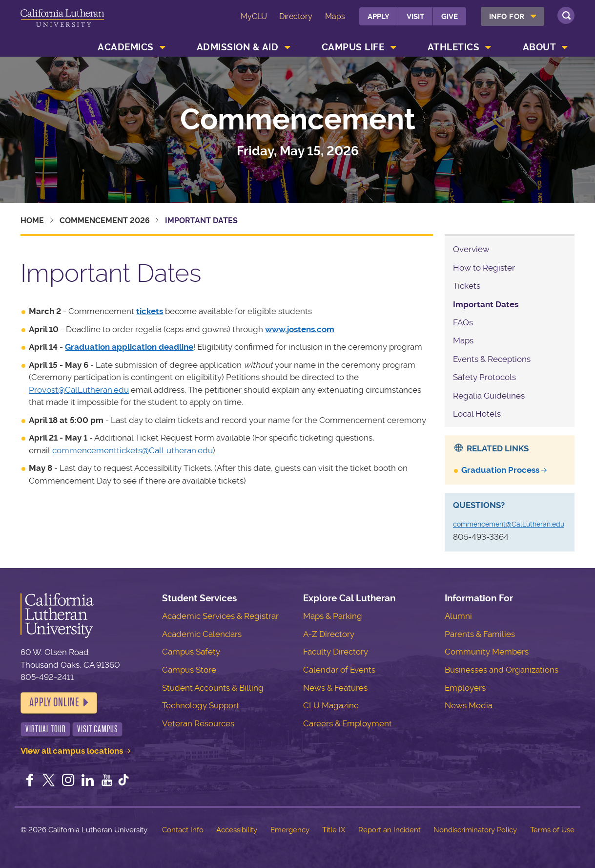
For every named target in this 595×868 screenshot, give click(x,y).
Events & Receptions (492, 359)
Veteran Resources (198, 723)
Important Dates (486, 304)
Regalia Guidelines (489, 396)
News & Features (335, 688)
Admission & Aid (238, 47)
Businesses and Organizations (502, 670)
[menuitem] (513, 16)
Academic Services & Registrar (220, 616)
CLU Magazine (331, 705)
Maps (335, 16)
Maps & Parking (333, 616)
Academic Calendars (202, 634)
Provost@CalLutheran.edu (79, 390)
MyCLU (254, 16)
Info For (507, 17)
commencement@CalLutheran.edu (509, 524)
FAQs (463, 322)
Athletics (454, 47)
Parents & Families (480, 634)
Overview (471, 249)
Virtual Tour (46, 729)
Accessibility (237, 830)
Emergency (290, 830)
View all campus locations (72, 751)
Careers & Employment (348, 723)
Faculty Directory (336, 652)
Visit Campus (98, 729)
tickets (150, 311)
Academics (126, 47)
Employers (465, 688)
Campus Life (353, 47)
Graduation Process (500, 470)
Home (32, 221)
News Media (469, 705)
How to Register (484, 268)
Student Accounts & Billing (213, 688)
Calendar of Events (339, 670)
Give (450, 17)
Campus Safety (191, 652)
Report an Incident (390, 830)
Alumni (458, 616)
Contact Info (183, 830)
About (540, 47)
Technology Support (201, 705)
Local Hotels (477, 414)
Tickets (467, 286)
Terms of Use (552, 830)
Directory (296, 16)
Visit (415, 17)
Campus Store (189, 670)
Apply (379, 17)
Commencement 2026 (105, 221)
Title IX (334, 830)
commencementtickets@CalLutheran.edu (133, 450)
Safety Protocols (484, 377)
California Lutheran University (62, 24)
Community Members (487, 652)
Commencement (298, 120)
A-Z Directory (329, 634)
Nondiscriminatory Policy (475, 830)
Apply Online (54, 702)
